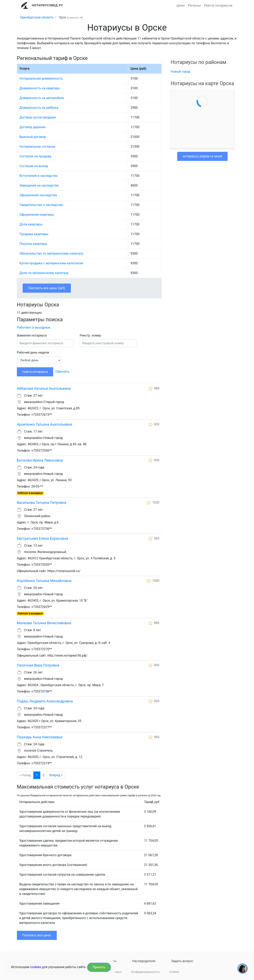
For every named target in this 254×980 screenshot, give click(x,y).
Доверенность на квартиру (40, 88)
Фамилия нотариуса (32, 335)
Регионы (194, 5)
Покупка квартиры (33, 244)
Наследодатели (144, 961)
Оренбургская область (37, 17)
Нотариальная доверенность (41, 78)
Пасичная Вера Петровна (38, 665)
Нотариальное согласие (37, 147)
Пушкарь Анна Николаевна (40, 737)
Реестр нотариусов (218, 5)
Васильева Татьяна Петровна (42, 503)
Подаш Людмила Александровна (45, 701)
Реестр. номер (90, 335)
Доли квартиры (31, 224)
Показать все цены (37, 935)
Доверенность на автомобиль (42, 98)
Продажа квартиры (34, 234)
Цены (181, 5)
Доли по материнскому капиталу (44, 273)
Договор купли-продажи (38, 117)
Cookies (174, 972)
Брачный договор (33, 137)
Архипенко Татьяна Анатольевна (44, 424)
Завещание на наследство (39, 185)
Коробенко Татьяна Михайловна (44, 581)
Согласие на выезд (34, 166)
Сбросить (62, 372)
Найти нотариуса (35, 372)
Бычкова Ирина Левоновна (40, 460)
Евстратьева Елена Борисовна (42, 538)
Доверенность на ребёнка (39, 108)
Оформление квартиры (37, 215)
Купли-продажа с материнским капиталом (51, 263)
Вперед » (56, 775)
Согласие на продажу (35, 156)
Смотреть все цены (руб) (47, 288)
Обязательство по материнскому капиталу (51, 253)
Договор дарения (32, 127)
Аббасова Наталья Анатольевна (44, 388)
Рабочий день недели (33, 352)
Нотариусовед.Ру (48, 5)
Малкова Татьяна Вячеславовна (44, 623)
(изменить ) (75, 18)
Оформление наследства (38, 195)
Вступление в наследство (39, 176)
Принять (99, 967)
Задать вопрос (182, 961)
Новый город (180, 72)
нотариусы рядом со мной (202, 156)
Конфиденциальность (145, 972)
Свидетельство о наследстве (41, 205)
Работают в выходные (34, 327)
